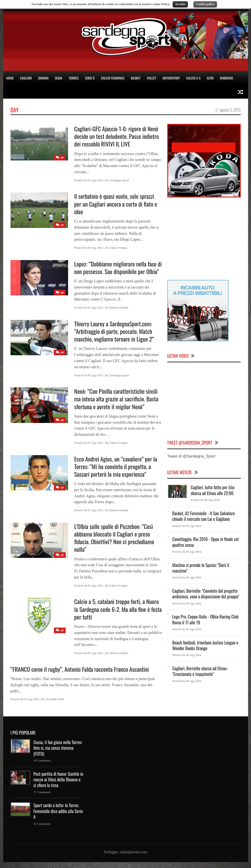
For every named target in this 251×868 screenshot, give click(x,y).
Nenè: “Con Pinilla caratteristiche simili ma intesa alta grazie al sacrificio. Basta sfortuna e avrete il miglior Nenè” (116, 399)
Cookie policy (205, 4)
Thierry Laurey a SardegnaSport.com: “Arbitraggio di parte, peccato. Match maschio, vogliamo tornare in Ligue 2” (114, 331)
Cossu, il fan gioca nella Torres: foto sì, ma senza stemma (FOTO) (58, 748)
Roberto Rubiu (119, 308)
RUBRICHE (227, 78)
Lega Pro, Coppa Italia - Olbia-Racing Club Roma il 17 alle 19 (206, 619)
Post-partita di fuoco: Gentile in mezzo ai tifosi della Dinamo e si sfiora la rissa (59, 780)
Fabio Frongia (118, 248)
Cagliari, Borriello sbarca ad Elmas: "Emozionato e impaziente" (200, 671)
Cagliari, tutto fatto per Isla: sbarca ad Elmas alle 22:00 (213, 490)
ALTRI (210, 78)
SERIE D (90, 78)
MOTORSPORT (171, 78)
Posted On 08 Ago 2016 (187, 681)
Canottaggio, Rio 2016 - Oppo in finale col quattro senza (206, 542)
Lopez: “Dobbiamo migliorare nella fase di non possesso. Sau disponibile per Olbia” (118, 268)
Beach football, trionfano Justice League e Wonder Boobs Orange (205, 645)
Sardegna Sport (119, 180)
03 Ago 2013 (96, 180)
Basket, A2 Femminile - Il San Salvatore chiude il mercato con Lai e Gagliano (204, 516)
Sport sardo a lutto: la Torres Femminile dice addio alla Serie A (58, 811)
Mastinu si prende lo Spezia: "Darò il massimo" (201, 568)
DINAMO (43, 78)
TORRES (74, 78)
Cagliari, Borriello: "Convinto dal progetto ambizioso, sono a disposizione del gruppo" (206, 594)
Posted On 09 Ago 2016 (205, 500)
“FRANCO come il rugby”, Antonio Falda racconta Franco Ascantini (80, 669)
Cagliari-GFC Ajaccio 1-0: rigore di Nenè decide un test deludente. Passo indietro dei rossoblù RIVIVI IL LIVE (117, 136)
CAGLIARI (26, 78)
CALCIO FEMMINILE (113, 78)
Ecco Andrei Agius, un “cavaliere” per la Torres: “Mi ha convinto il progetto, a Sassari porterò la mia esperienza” (116, 466)
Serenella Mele (55, 699)
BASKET (136, 78)
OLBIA (59, 78)
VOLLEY (152, 78)
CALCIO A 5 (193, 78)
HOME (10, 78)
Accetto (180, 4)
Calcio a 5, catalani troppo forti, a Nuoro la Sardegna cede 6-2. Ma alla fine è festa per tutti (118, 609)
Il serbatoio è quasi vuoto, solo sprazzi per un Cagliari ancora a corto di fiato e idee (116, 204)
